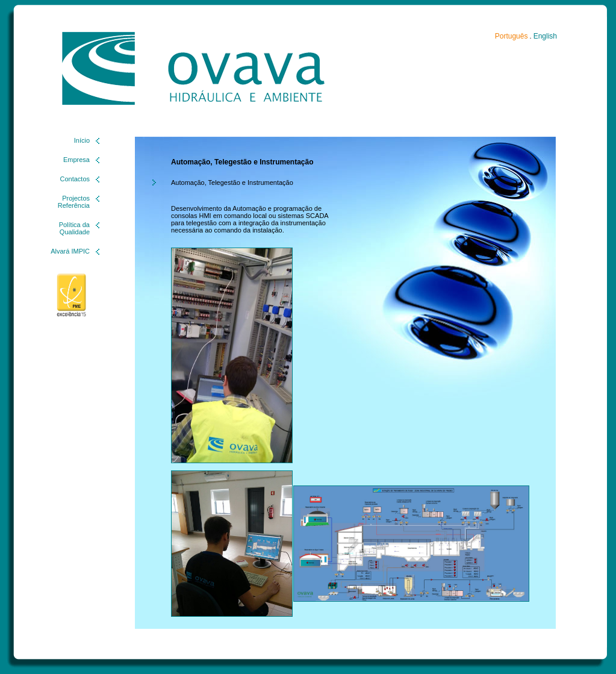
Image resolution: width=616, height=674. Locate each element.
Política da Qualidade (74, 228)
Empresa (76, 160)
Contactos (75, 179)
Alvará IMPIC (70, 251)
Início (82, 140)
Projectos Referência (74, 202)
